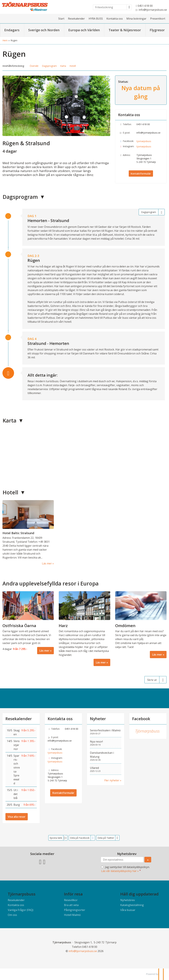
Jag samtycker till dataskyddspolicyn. (125, 869)
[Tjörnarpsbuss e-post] (83, 951)
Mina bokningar (136, 19)
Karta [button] (63, 66)
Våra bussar (128, 910)
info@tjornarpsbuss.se (148, 133)
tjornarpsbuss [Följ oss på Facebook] (144, 141)
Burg (17, 805)
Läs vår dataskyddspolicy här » (120, 871)
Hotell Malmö (72, 915)
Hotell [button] (73, 66)
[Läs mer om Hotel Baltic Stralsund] (28, 533)
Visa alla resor (17, 817)
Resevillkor (71, 900)
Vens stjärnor (17, 745)
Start (61, 19)
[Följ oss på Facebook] (40, 861)
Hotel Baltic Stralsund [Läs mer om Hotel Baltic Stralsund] (18, 533)
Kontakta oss (115, 19)
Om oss (12, 915)
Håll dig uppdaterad (139, 894)
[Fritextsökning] (110, 7)
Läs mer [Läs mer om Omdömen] (157, 655)
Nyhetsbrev (128, 900)
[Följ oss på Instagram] (44, 861)
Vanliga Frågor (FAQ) (21, 910)
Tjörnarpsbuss (147, 731)
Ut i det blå (16, 794)
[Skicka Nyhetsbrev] (148, 860)
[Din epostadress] (122, 860)
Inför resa (73, 894)
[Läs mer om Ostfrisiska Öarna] (28, 623)
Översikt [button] (34, 66)
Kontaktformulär (141, 174)
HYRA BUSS (96, 19)
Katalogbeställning (132, 905)
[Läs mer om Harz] (84, 629)
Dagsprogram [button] (49, 66)
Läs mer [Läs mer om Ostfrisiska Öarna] (44, 651)
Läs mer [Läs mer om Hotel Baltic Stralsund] (47, 563)
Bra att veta (71, 905)
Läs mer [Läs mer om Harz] (101, 662)
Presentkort (158, 19)
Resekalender (76, 19)
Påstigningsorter (75, 910)
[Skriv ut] (155, 680)
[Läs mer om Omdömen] (141, 625)
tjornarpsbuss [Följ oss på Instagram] (144, 146)
